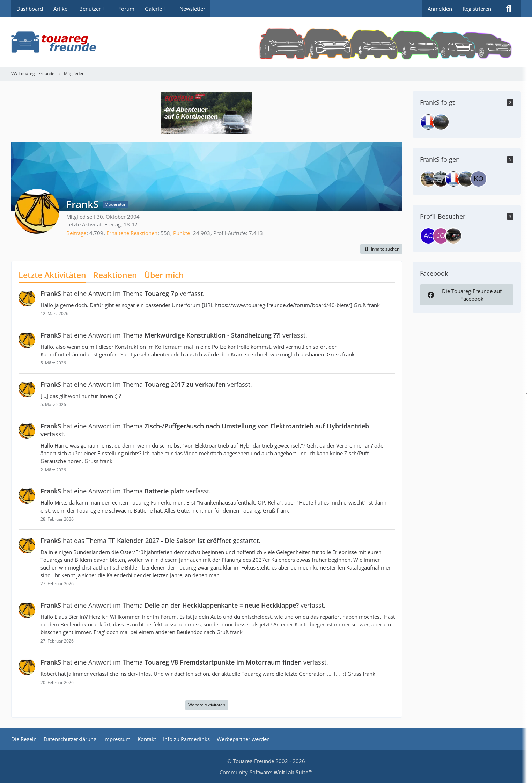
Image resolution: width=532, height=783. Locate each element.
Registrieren (477, 9)
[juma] (441, 122)
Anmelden (440, 9)
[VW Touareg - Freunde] (266, 42)
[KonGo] (479, 179)
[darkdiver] (428, 122)
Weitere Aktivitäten (207, 705)
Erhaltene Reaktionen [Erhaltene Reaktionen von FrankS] (132, 233)
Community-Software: (266, 772)
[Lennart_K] (428, 179)
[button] (381, 249)
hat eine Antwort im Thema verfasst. (123, 293)
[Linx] (441, 179)
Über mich (164, 275)
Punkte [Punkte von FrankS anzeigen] (182, 233)
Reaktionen (115, 275)
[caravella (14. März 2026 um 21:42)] (453, 236)
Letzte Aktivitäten (52, 275)
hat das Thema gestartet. (150, 541)
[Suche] (509, 9)
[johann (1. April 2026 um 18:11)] (441, 236)
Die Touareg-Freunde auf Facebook (464, 295)
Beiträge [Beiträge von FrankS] (76, 233)
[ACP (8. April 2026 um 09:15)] (428, 236)
